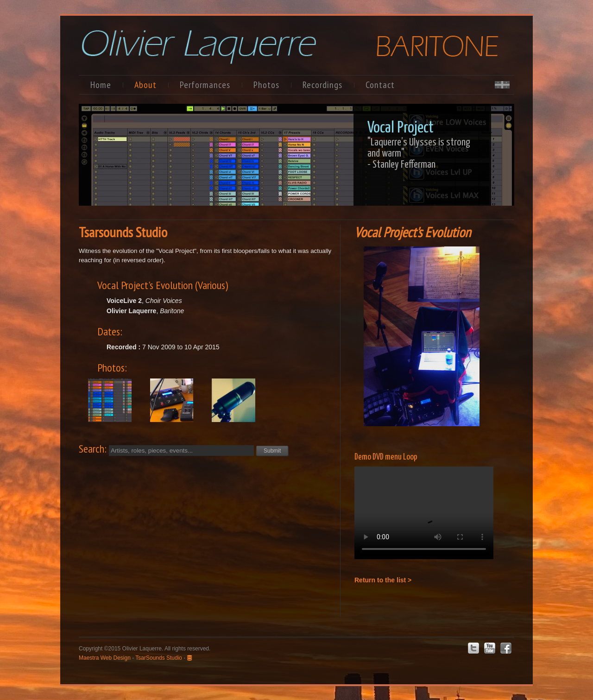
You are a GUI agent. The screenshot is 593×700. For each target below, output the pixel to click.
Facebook (506, 648)
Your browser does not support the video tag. (424, 513)
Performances (205, 85)
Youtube (490, 648)
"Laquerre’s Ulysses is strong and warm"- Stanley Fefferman (419, 154)
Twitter (473, 648)
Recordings (322, 85)
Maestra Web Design (105, 658)
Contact (380, 85)
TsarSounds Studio (159, 658)
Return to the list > (383, 580)
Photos (266, 85)
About (145, 85)
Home (101, 85)
